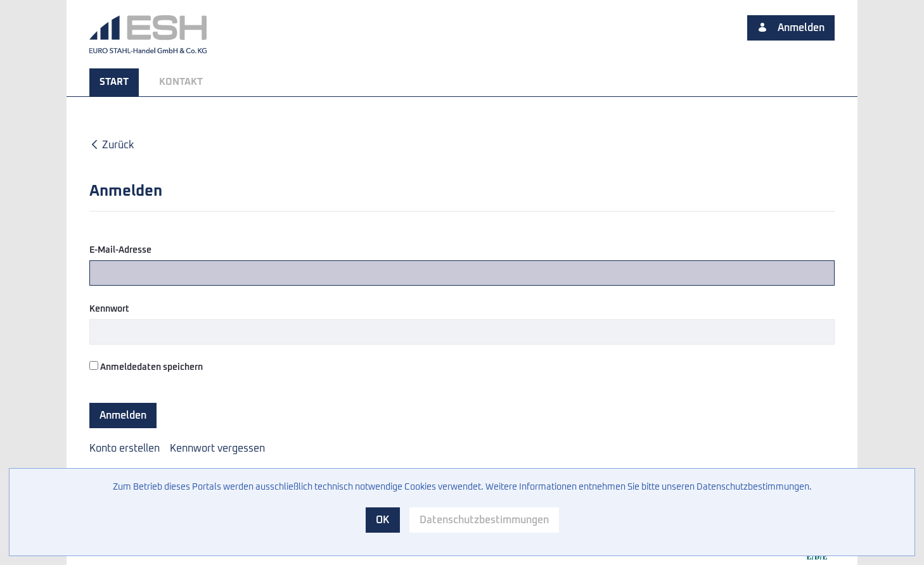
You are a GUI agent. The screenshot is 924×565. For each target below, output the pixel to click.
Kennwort (109, 309)
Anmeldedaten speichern (146, 366)
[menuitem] (114, 82)
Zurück (112, 145)
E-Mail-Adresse (120, 250)
